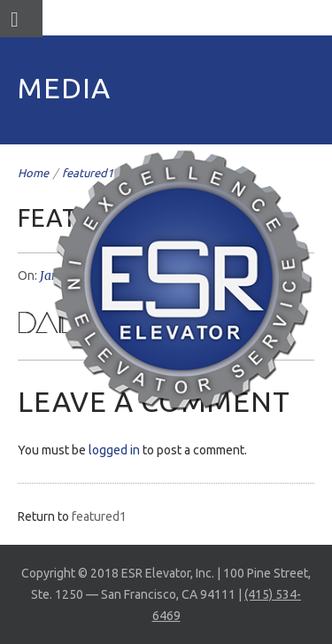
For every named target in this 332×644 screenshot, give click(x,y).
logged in (114, 450)
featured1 (99, 516)
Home (33, 173)
